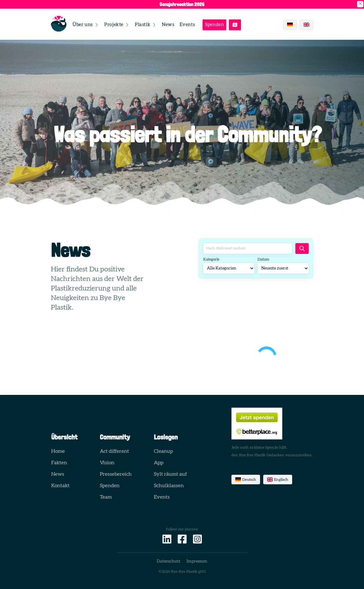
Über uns (86, 25)
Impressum (197, 561)
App (159, 463)
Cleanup (163, 451)
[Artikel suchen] (302, 249)
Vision (107, 463)
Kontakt (60, 486)
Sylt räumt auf (170, 474)
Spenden (214, 25)
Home (58, 451)
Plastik (146, 25)
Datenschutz (168, 561)
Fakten (59, 463)
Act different (114, 451)
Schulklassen (169, 486)
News (168, 25)
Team (106, 497)
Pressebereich (116, 474)
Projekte (117, 25)
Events (187, 25)
